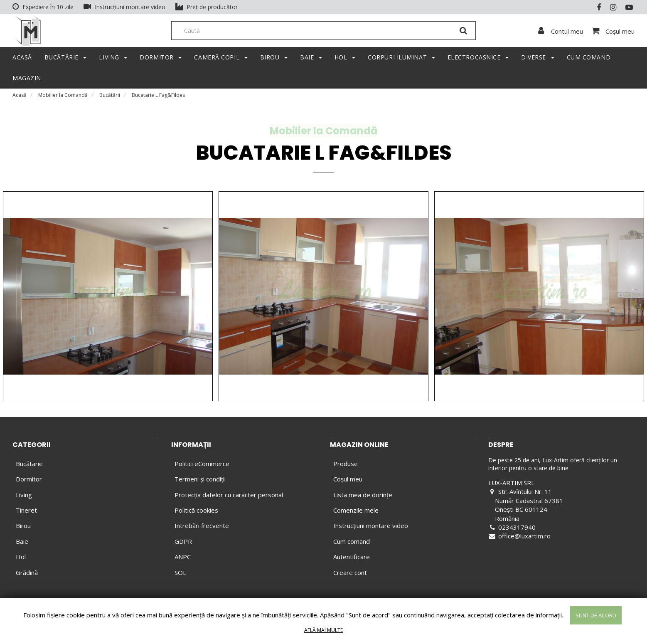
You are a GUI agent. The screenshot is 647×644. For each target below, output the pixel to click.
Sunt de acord (596, 615)
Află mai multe (323, 630)
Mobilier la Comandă (63, 97)
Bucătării (110, 97)
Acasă (20, 97)
